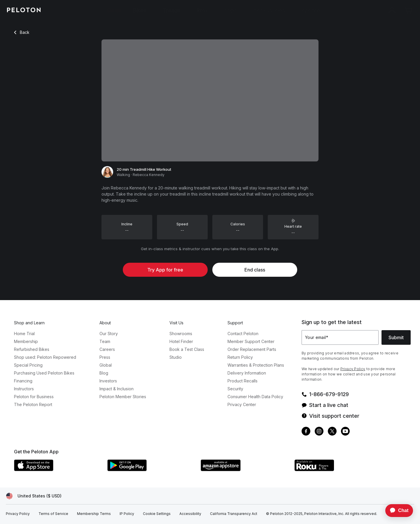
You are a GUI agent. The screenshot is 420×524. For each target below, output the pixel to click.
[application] (396, 511)
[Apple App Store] (58, 469)
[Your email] (340, 337)
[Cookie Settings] (157, 514)
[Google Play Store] (151, 469)
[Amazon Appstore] (244, 469)
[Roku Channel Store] (338, 469)
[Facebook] (306, 432)
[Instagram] (319, 432)
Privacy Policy (353, 369)
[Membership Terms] (94, 514)
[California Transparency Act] (234, 514)
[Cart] (408, 11)
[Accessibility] (190, 514)
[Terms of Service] (53, 514)
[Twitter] (332, 432)
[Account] (392, 11)
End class (255, 270)
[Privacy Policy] (18, 514)
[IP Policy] (127, 514)
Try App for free (165, 270)
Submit (396, 337)
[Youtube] (345, 432)
